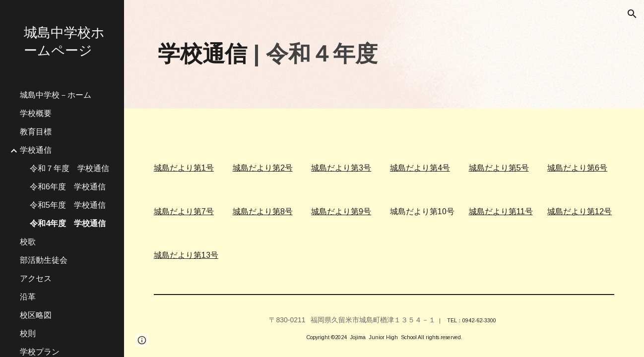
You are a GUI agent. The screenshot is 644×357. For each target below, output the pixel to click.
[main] (384, 54)
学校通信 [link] (36, 150)
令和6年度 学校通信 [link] (68, 187)
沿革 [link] (28, 297)
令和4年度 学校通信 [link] (68, 223)
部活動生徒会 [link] (44, 260)
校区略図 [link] (36, 315)
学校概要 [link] (36, 113)
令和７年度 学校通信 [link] (69, 168)
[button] (632, 14)
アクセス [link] (36, 278)
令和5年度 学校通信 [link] (68, 205)
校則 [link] (28, 333)
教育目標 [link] (36, 132)
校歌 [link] (28, 242)
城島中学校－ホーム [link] (56, 95)
